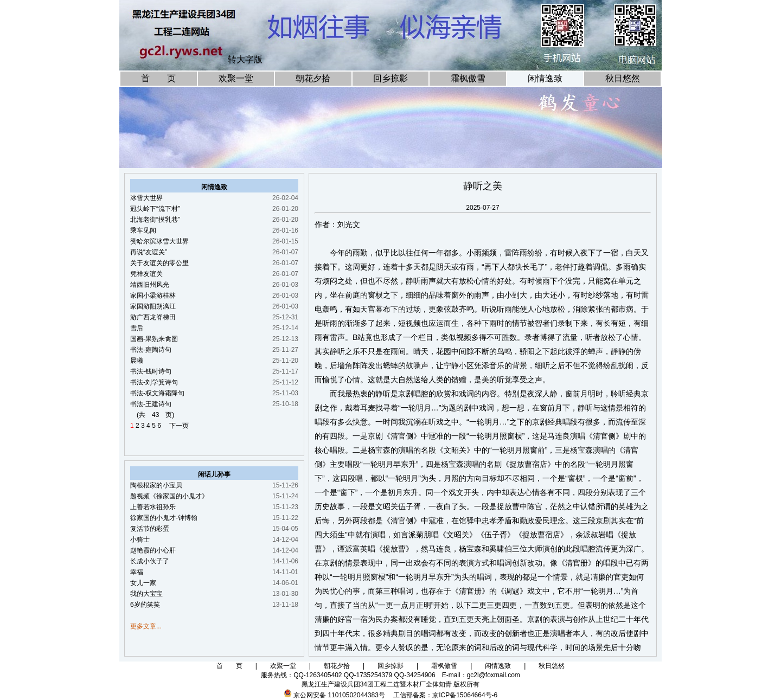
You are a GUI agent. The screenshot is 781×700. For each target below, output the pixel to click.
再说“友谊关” (149, 252)
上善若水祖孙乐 (153, 507)
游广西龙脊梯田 (153, 317)
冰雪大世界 (146, 198)
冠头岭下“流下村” (155, 209)
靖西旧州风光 (150, 285)
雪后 (137, 328)
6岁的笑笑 (145, 605)
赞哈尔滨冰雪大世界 (159, 241)
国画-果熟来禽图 (154, 339)
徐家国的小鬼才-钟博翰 (164, 518)
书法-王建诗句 (151, 404)
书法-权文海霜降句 (157, 393)
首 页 (158, 78)
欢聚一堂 (236, 78)
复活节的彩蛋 (150, 529)
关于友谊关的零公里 (159, 263)
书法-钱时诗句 (151, 371)
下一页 (176, 426)
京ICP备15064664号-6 (465, 695)
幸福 (137, 572)
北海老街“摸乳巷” (155, 220)
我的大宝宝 (146, 594)
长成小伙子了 (150, 561)
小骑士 (140, 540)
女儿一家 (143, 583)
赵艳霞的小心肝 (153, 550)
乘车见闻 (143, 230)
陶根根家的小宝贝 (156, 485)
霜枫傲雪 (468, 78)
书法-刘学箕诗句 (154, 382)
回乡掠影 (390, 78)
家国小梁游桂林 (153, 296)
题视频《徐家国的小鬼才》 (169, 496)
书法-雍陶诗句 (151, 350)
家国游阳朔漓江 (153, 306)
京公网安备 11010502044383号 (339, 695)
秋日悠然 (623, 78)
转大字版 (245, 59)
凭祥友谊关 (146, 274)
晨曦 (137, 361)
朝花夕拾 (313, 78)
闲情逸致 (545, 78)
